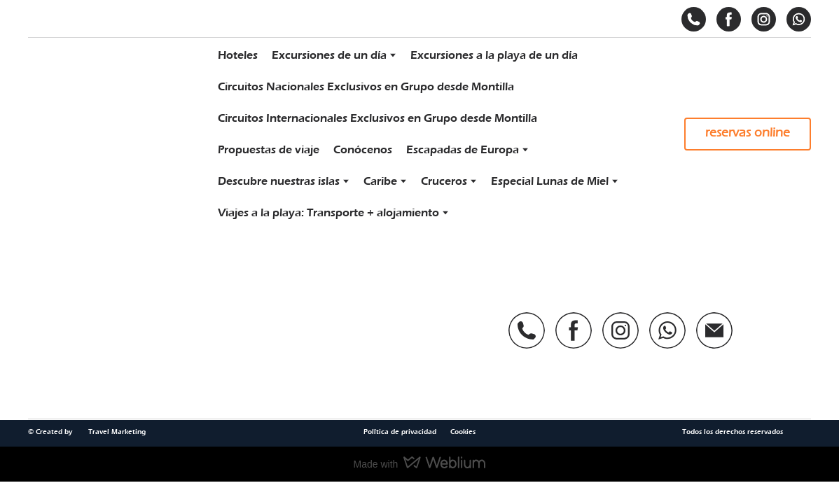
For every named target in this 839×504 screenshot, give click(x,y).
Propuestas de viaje (269, 150)
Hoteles (238, 55)
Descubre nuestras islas (279, 181)
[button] (694, 19)
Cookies (463, 432)
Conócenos (363, 150)
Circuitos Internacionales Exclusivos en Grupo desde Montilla (377, 118)
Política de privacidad (400, 432)
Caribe (380, 181)
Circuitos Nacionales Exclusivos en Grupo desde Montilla (366, 87)
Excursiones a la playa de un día (494, 55)
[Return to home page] (111, 134)
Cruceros (444, 181)
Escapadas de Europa (463, 150)
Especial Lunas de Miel (550, 181)
